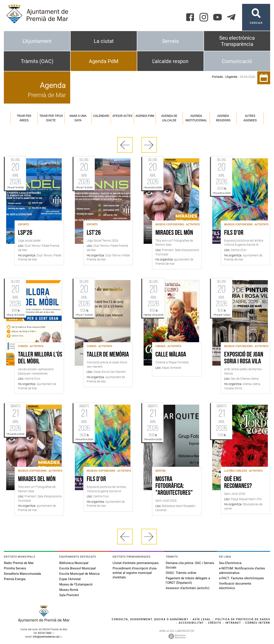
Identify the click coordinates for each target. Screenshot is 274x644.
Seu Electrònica (230, 563)
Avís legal (202, 619)
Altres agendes (250, 118)
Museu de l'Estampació (76, 584)
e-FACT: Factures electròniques (241, 578)
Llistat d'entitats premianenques (136, 563)
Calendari (101, 116)
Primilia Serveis (15, 568)
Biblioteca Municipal (74, 563)
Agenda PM (145, 116)
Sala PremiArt (69, 595)
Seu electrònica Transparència (237, 41)
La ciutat (104, 41)
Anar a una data (78, 118)
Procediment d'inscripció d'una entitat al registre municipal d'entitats (135, 573)
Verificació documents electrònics (235, 586)
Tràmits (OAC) (37, 61)
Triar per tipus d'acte (51, 118)
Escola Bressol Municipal (77, 568)
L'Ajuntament (37, 41)
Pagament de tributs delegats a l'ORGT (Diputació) (188, 580)
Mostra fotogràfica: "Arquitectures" (174, 486)
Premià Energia (15, 579)
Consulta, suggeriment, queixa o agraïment (150, 619)
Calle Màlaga (171, 355)
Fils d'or (234, 233)
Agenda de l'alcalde (169, 118)
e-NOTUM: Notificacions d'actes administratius (242, 571)
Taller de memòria (108, 355)
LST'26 (94, 233)
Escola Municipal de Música (79, 574)
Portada (217, 77)
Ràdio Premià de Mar (19, 563)
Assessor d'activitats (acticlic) (188, 588)
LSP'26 (25, 233)
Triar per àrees (24, 118)
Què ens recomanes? (238, 483)
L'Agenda (231, 77)
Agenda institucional (196, 118)
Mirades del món (174, 233)
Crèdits (215, 623)
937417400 (45, 633)
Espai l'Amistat (70, 579)
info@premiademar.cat (46, 637)
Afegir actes (122, 116)
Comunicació (237, 61)
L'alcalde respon (170, 61)
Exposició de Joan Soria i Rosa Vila (244, 358)
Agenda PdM (104, 61)
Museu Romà (69, 590)
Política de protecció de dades (243, 619)
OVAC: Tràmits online (181, 573)
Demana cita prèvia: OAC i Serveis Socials (190, 565)
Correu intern (258, 623)
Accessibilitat (191, 623)
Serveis (170, 41)
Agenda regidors (223, 118)
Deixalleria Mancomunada (22, 574)
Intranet (233, 623)
